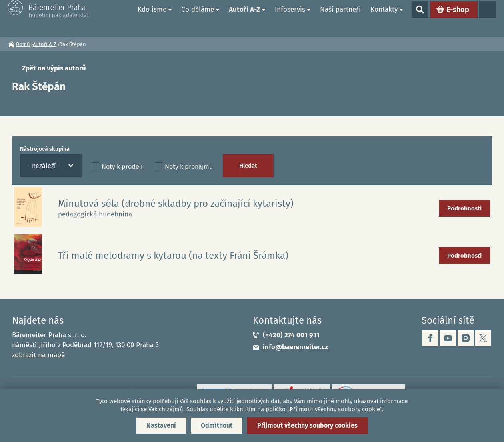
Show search (420, 18)
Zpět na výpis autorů (54, 68)
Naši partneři (340, 18)
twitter (483, 338)
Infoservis (290, 18)
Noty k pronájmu (189, 167)
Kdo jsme (152, 18)
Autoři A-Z (244, 18)
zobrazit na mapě (38, 355)
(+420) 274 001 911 (291, 335)
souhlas (201, 401)
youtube (448, 338)
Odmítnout (217, 425)
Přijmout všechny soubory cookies (307, 425)
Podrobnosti (464, 208)
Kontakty (384, 18)
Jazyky (488, 18)
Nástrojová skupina (45, 149)
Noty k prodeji (122, 167)
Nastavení (161, 425)
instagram (466, 338)
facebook (430, 338)
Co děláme (198, 18)
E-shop (458, 18)
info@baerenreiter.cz (295, 347)
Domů (124, 18)
